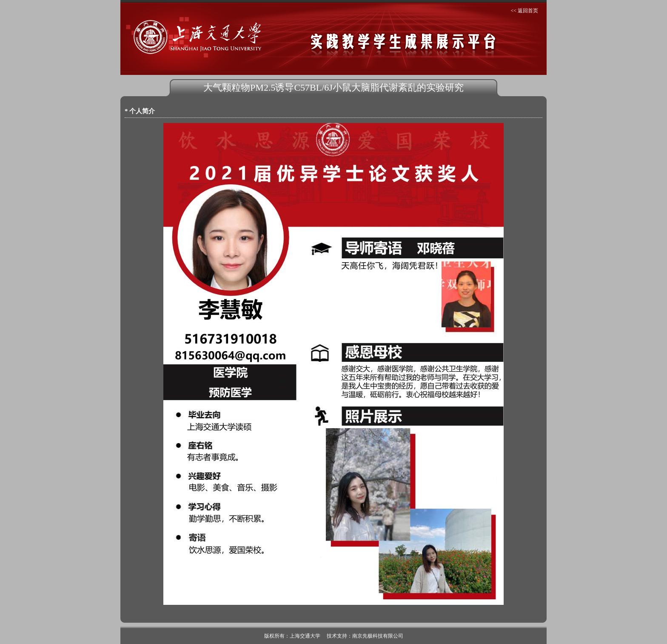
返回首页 (528, 11)
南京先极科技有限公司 (378, 636)
